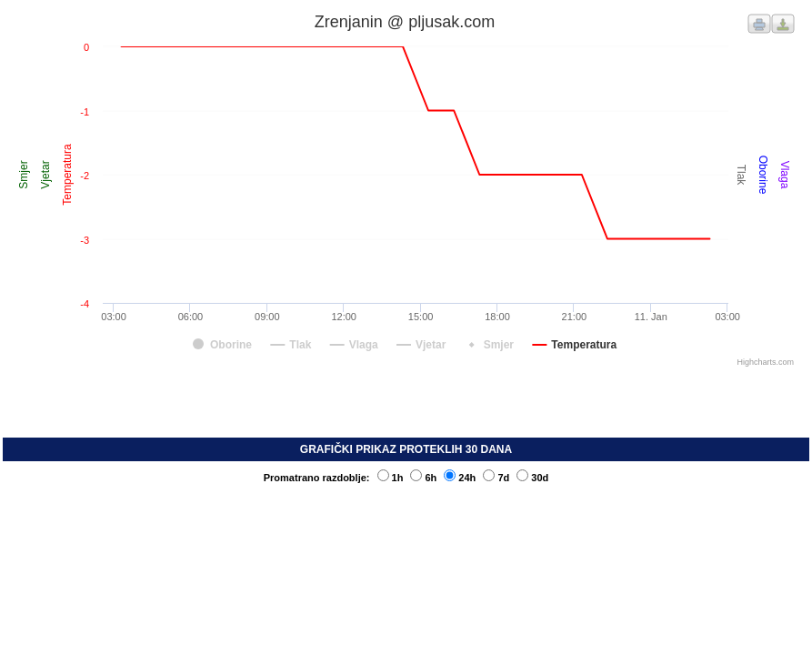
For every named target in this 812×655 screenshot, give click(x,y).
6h (423, 478)
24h (460, 478)
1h (391, 478)
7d (496, 478)
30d (532, 478)
